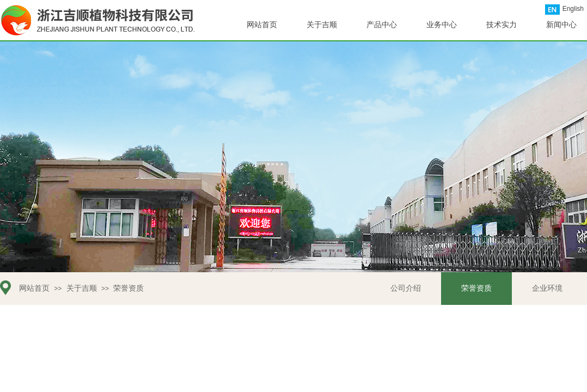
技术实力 (502, 25)
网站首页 (262, 25)
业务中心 (442, 25)
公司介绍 (406, 288)
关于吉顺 (322, 25)
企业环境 (547, 288)
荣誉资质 (476, 288)
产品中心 (382, 25)
